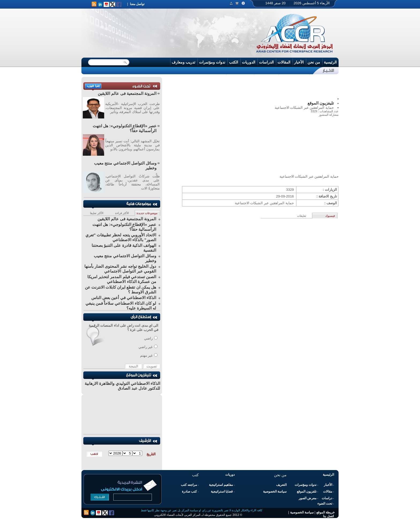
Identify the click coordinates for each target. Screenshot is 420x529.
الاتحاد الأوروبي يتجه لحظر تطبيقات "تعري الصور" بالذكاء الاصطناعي (121, 237)
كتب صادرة (189, 491)
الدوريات (249, 62)
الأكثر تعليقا (97, 213)
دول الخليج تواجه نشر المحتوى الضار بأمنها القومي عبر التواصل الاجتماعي (120, 269)
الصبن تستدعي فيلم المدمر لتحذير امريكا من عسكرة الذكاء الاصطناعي (122, 279)
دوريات (230, 475)
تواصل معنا (137, 4)
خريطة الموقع (325, 512)
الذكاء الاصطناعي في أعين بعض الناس (124, 298)
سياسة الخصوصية (275, 491)
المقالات (284, 62)
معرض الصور (307, 498)
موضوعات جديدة (147, 213)
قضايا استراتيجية (222, 491)
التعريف (281, 485)
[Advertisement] (252, 87)
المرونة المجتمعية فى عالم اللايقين (127, 93)
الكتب (234, 62)
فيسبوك (330, 216)
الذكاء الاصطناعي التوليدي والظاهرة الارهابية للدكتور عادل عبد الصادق (122, 386)
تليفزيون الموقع (321, 103)
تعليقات (302, 216)
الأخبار (299, 62)
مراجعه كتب (189, 485)
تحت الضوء (325, 504)
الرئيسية (330, 62)
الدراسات (266, 62)
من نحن (314, 62)
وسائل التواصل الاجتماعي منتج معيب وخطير (125, 165)
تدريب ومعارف (183, 62)
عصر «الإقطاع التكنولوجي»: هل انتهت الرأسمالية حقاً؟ (125, 128)
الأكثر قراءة (122, 213)
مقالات (328, 491)
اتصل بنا (328, 516)
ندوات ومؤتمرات (212, 62)
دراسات (327, 498)
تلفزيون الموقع (307, 491)
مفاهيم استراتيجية (221, 485)
